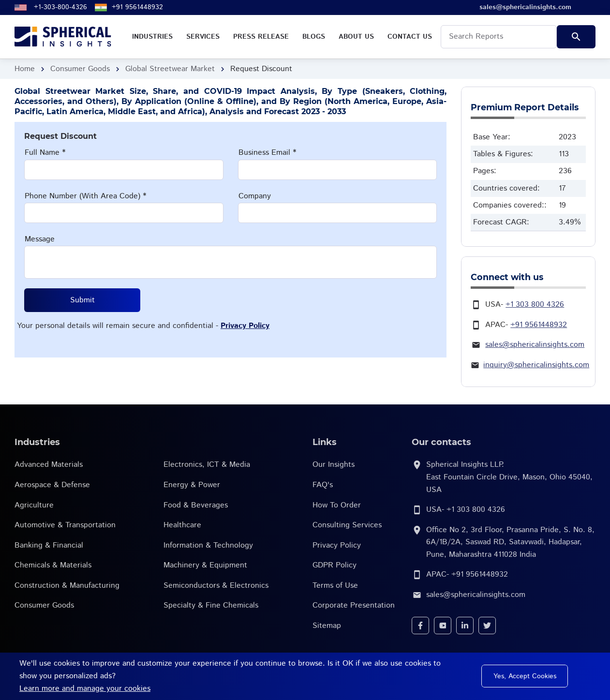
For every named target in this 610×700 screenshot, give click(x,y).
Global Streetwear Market (170, 69)
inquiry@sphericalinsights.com (536, 365)
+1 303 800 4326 (535, 305)
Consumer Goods (80, 69)
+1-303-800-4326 (60, 7)
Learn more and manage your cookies (85, 689)
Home (25, 69)
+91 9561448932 (137, 7)
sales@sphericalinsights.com (535, 345)
